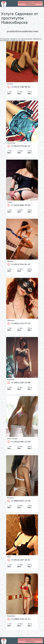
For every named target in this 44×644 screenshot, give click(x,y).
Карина (11, 379)
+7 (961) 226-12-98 (19, 383)
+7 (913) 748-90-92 (19, 87)
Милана (11, 320)
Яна (9, 557)
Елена (10, 84)
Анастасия (12, 439)
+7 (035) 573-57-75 (19, 323)
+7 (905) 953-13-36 (19, 501)
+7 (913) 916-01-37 (19, 264)
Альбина (11, 616)
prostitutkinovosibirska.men (23, 31)
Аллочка (11, 143)
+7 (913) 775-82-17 (19, 146)
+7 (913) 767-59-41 (19, 560)
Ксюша (11, 498)
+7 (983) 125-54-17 (19, 619)
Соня (10, 202)
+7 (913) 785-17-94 (19, 442)
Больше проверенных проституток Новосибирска (30, 4)
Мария (10, 261)
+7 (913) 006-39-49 (19, 205)
